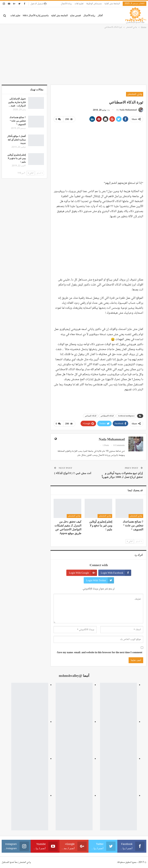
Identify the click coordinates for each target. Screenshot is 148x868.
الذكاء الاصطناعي (107, 416)
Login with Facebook (116, 573)
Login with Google (83, 573)
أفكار (100, 15)
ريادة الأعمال (66, 4)
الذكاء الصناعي (91, 416)
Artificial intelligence (126, 416)
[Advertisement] (74, 57)
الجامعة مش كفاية (112, 4)
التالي (130, 541)
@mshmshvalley (70, 676)
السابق (139, 541)
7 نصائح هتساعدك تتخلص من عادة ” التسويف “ (18, 121)
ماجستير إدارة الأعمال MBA (36, 15)
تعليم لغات (79, 4)
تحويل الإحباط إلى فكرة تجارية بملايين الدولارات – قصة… (17, 102)
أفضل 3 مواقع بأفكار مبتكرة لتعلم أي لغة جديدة (16, 140)
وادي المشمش (135, 94)
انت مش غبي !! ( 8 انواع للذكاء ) (73, 473)
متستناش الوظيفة (94, 4)
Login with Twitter (100, 580)
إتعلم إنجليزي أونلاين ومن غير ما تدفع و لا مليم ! (17, 158)
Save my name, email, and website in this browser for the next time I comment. (99, 652)
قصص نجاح (75, 15)
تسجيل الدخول (38, 4)
